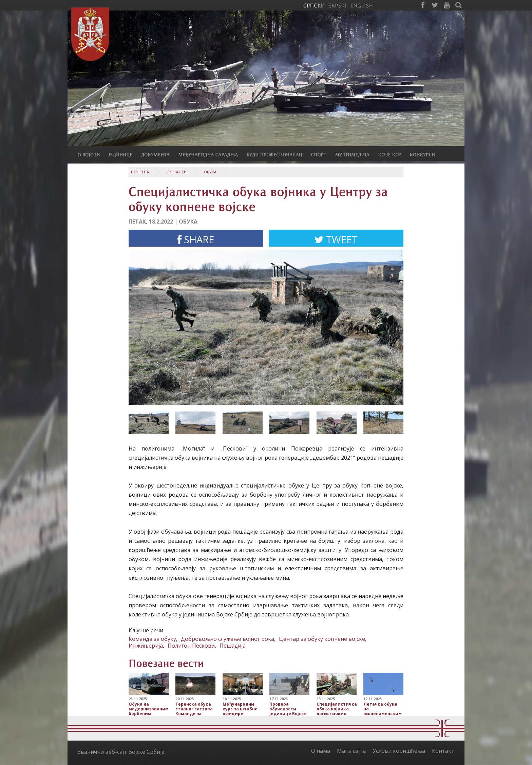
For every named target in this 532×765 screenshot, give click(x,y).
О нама (321, 751)
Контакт (443, 751)
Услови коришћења (399, 751)
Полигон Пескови (191, 646)
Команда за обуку (152, 639)
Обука (210, 172)
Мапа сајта (351, 751)
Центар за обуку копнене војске (322, 639)
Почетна (140, 172)
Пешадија (233, 646)
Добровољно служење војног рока (227, 639)
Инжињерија (146, 646)
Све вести (176, 172)
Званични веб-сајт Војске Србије (121, 752)
